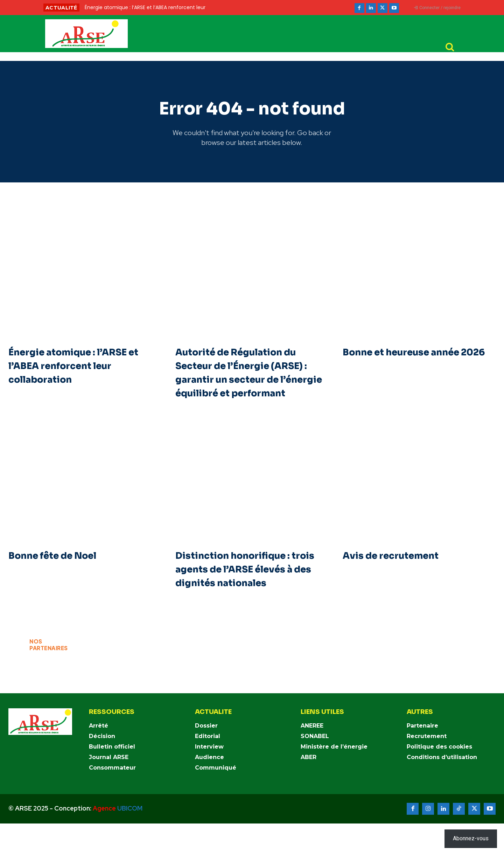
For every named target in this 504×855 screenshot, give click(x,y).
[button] (450, 47)
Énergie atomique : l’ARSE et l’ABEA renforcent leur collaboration (78, 370)
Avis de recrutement (398, 574)
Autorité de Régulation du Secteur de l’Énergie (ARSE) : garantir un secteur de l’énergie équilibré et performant (250, 384)
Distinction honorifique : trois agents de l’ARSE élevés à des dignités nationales (242, 594)
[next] (275, 8)
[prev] (264, 8)
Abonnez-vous (471, 838)
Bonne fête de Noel (61, 574)
